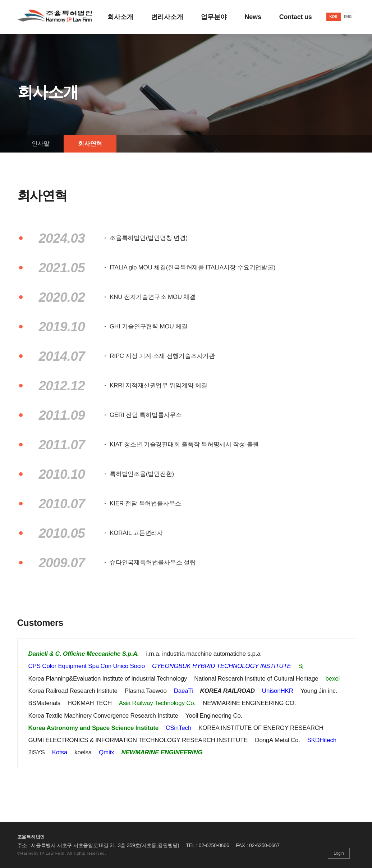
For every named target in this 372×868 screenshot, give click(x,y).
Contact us (296, 17)
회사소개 (120, 17)
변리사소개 (167, 17)
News (253, 17)
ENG (348, 17)
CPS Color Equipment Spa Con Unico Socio (87, 666)
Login (339, 853)
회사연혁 (90, 144)
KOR (334, 17)
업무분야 (214, 17)
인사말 (41, 144)
